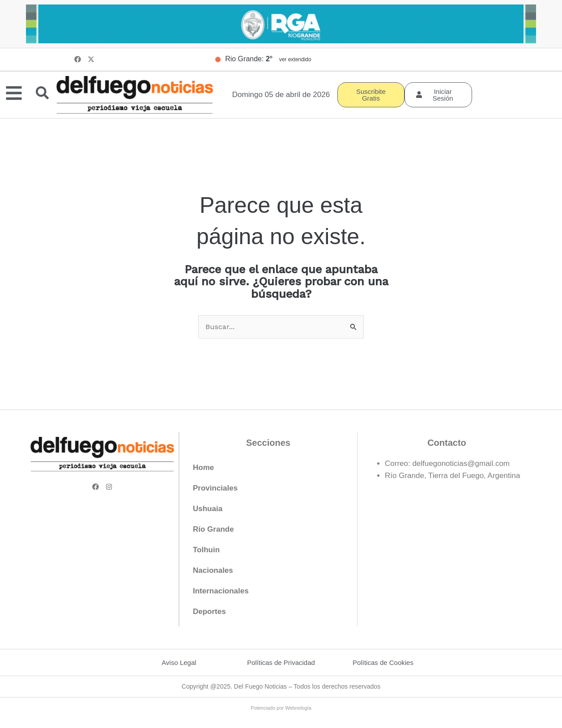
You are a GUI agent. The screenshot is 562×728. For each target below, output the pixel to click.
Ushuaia (208, 509)
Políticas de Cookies (383, 663)
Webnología (298, 708)
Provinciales (215, 489)
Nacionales (213, 571)
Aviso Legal (179, 663)
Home (203, 468)
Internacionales (221, 591)
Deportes (209, 612)
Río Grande (213, 530)
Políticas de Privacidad (281, 663)
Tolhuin (206, 550)
